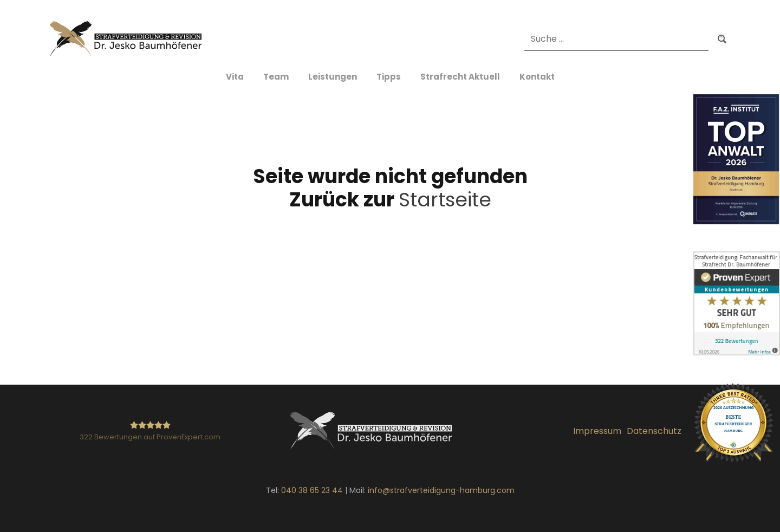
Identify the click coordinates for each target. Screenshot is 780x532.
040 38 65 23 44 (312, 490)
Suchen (722, 39)
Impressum (597, 431)
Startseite (445, 200)
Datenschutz (654, 431)
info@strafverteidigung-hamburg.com (441, 490)
